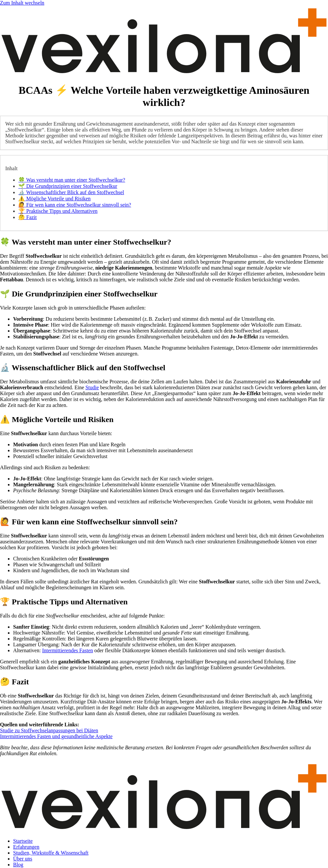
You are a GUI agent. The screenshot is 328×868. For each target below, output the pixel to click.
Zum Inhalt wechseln (22, 3)
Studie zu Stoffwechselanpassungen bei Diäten (49, 730)
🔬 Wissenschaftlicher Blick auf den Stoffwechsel (71, 192)
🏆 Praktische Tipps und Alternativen (58, 211)
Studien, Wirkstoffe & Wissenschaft (51, 853)
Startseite (23, 841)
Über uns (23, 859)
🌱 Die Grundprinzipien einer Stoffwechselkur (68, 186)
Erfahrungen (26, 847)
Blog (18, 865)
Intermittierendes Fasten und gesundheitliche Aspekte (56, 736)
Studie (92, 387)
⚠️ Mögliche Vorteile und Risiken (54, 199)
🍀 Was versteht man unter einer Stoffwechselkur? (72, 180)
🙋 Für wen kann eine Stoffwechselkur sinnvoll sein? (75, 205)
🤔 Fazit (28, 217)
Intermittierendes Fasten (67, 650)
